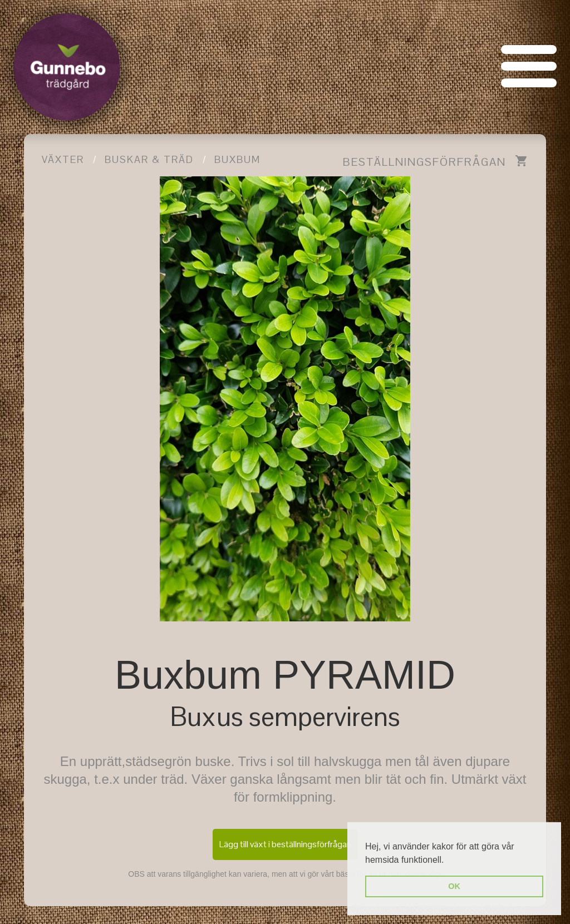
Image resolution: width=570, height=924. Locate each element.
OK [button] (454, 886)
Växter (63, 159)
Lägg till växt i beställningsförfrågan (285, 844)
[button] (448, 861)
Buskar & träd (149, 159)
